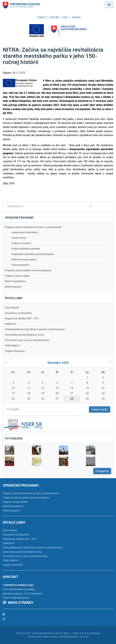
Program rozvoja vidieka (17, 276)
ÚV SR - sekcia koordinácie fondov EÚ (44, 633)
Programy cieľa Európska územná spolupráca (28, 270)
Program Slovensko (15, 351)
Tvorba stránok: (35, 637)
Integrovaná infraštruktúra (25, 232)
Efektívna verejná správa (24, 260)
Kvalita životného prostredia (26, 249)
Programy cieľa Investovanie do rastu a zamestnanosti (33, 227)
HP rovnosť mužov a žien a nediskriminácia (27, 340)
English (76, 17)
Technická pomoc (21, 265)
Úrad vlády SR (12, 308)
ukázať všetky (100, 409)
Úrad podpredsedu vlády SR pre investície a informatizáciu (35, 329)
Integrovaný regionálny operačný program (33, 254)
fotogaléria (102, 471)
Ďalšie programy (13, 287)
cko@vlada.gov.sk (20, 598)
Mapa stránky (18, 603)
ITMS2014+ (11, 324)
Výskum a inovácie (21, 243)
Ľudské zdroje (19, 238)
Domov (41, 17)
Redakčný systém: (70, 637)
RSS (65, 17)
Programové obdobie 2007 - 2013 (22, 319)
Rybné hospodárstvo (15, 281)
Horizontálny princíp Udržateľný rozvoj (24, 335)
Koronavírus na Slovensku (18, 313)
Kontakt (54, 17)
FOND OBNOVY (13, 346)
